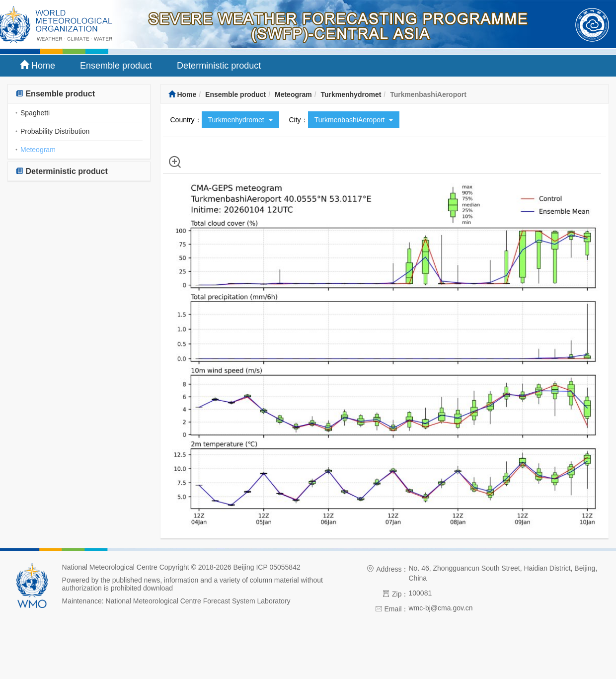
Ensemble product (116, 66)
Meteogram (38, 150)
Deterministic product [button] (62, 171)
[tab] (79, 94)
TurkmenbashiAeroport (354, 120)
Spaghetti (35, 113)
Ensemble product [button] (55, 94)
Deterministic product (219, 66)
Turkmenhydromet (351, 94)
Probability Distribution (55, 131)
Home (38, 65)
